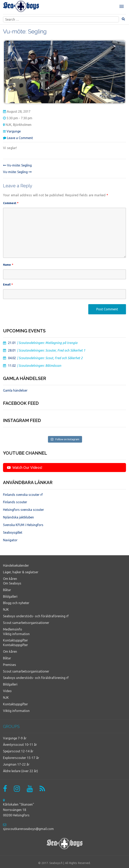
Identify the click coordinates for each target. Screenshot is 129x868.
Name (8, 265)
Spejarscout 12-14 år (18, 751)
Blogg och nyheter (16, 603)
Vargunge (14, 131)
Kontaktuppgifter (15, 640)
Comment (11, 203)
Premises (10, 665)
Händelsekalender (16, 565)
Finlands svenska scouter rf (23, 495)
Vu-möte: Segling (17, 165)
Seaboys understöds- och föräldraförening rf (36, 616)
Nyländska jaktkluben (18, 517)
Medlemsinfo (13, 629)
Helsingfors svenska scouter (23, 510)
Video (7, 691)
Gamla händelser (15, 390)
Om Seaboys (12, 583)
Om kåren (10, 579)
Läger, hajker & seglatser (21, 572)
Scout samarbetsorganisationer (26, 623)
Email (8, 285)
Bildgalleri (10, 596)
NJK (6, 609)
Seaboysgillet (13, 532)
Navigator (10, 540)
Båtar (7, 590)
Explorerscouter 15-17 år (21, 758)
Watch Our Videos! (25, 467)
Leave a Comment (20, 138)
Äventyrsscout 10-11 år (20, 745)
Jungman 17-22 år (16, 764)
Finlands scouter (15, 502)
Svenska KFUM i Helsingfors (23, 525)
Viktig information (16, 634)
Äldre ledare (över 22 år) (20, 771)
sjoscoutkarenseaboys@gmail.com (28, 829)
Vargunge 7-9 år (15, 738)
